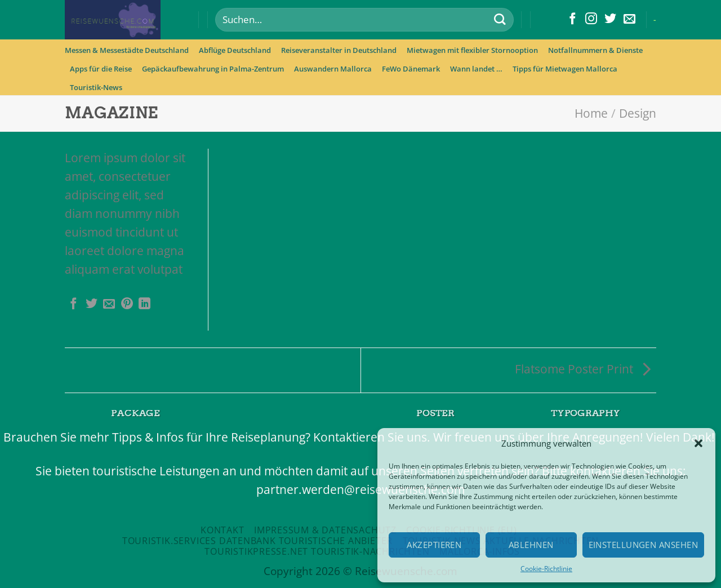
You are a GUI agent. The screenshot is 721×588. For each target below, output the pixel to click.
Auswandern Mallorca (333, 69)
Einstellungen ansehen (643, 545)
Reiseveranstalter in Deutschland (339, 50)
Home (591, 113)
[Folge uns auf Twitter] (610, 19)
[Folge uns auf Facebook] (573, 19)
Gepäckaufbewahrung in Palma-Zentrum (213, 69)
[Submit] (499, 20)
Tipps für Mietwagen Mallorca (565, 69)
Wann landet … (476, 69)
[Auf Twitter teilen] (92, 304)
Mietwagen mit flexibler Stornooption (472, 50)
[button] (698, 443)
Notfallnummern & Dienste (595, 50)
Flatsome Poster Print (583, 369)
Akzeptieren (434, 545)
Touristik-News (96, 87)
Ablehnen (531, 545)
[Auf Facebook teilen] (74, 304)
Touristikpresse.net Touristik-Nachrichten (317, 551)
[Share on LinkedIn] (144, 304)
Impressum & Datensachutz (325, 530)
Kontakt (222, 530)
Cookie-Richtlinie (546, 569)
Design (638, 113)
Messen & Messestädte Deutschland (127, 50)
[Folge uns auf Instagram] (591, 19)
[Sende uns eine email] (629, 19)
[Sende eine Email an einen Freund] (109, 304)
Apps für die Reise (101, 69)
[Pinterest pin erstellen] (127, 304)
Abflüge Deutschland (235, 50)
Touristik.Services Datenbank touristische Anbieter (257, 541)
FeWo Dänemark (411, 69)
